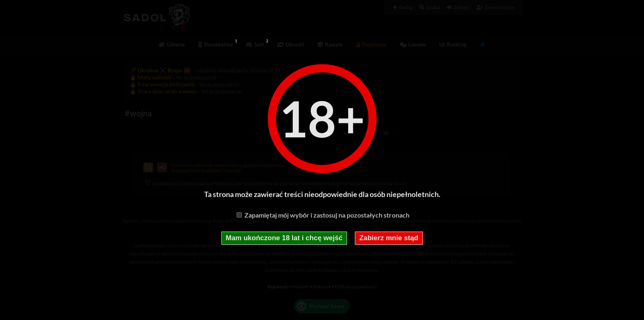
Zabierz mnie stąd (389, 238)
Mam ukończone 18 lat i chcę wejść (284, 238)
